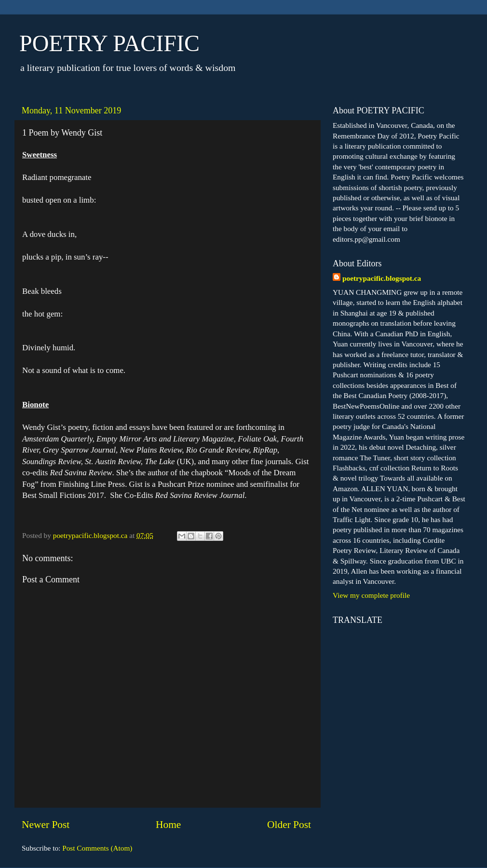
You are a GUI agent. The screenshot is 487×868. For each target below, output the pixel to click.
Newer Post (46, 825)
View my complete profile (371, 595)
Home (168, 825)
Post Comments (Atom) (97, 848)
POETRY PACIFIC (109, 43)
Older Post (289, 825)
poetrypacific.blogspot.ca (382, 278)
